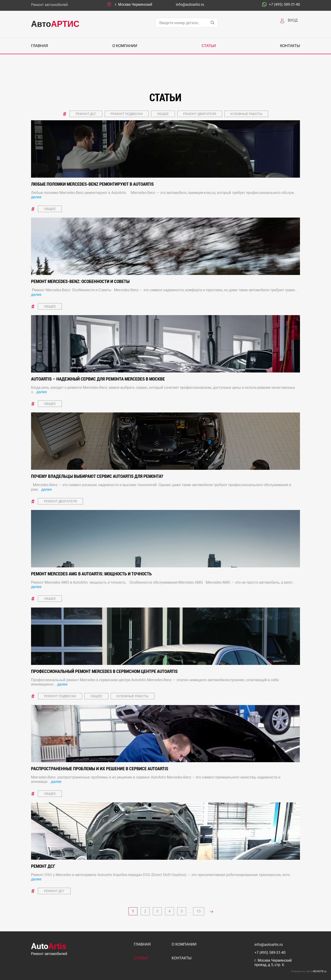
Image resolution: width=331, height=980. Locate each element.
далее (36, 197)
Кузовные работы (246, 114)
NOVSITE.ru (320, 971)
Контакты (290, 46)
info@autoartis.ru (190, 5)
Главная (39, 46)
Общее (163, 114)
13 (199, 911)
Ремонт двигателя (200, 114)
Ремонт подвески (127, 114)
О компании (125, 46)
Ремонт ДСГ (86, 114)
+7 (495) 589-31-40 (281, 5)
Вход (293, 20)
